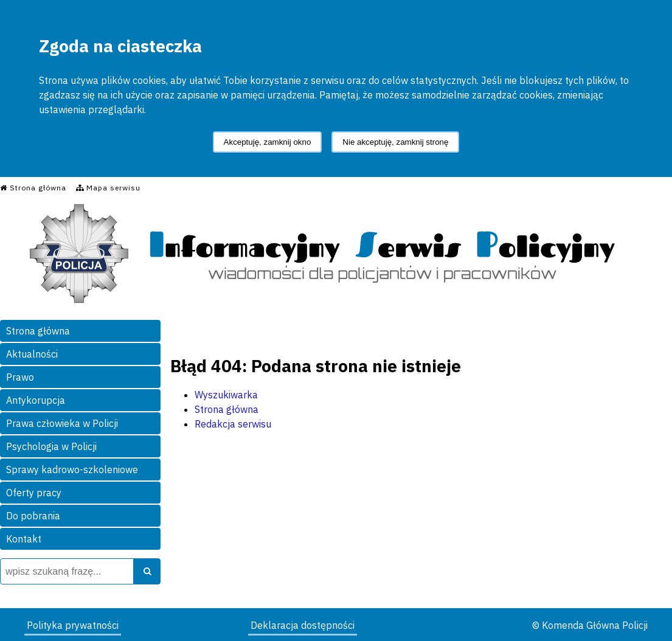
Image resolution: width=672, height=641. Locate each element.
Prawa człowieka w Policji (62, 423)
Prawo (20, 377)
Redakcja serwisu (233, 424)
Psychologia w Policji (51, 446)
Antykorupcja (36, 400)
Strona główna (38, 331)
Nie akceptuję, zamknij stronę (395, 142)
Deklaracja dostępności (303, 625)
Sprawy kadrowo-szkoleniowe (72, 469)
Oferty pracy (34, 493)
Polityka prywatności (73, 625)
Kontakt (24, 539)
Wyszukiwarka (226, 395)
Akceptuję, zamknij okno (268, 142)
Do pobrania (33, 516)
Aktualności (32, 354)
